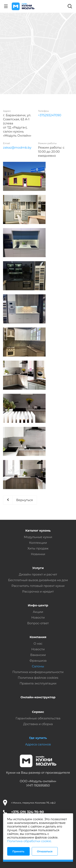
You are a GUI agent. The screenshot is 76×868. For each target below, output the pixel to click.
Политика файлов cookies (38, 678)
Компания (38, 637)
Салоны (38, 666)
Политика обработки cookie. (29, 841)
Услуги (38, 568)
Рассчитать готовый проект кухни (38, 586)
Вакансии (38, 655)
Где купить (38, 738)
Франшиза (38, 661)
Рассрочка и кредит (38, 591)
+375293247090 (50, 115)
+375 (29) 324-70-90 (28, 812)
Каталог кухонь (38, 530)
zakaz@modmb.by (17, 147)
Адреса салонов (38, 744)
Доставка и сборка (38, 724)
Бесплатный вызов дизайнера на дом (38, 580)
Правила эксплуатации (38, 683)
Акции (38, 612)
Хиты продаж (38, 548)
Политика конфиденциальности (38, 672)
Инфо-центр (38, 605)
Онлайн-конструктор (38, 697)
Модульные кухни (38, 537)
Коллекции (38, 543)
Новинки (38, 554)
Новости (38, 617)
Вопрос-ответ (38, 623)
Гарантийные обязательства (38, 718)
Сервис (38, 712)
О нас (38, 643)
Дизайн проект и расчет (38, 574)
